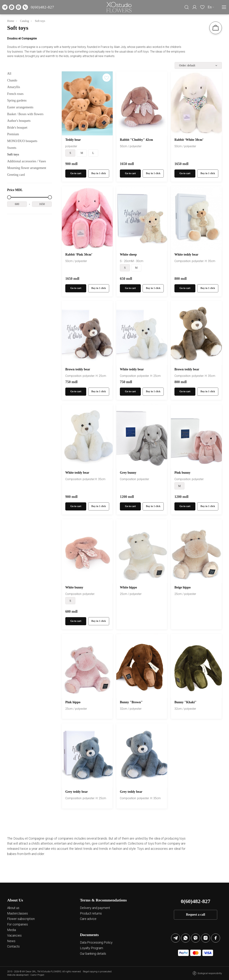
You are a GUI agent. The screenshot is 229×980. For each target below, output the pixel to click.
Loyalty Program (92, 948)
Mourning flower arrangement (27, 168)
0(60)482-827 (42, 7)
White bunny (74, 587)
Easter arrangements (20, 107)
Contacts (13, 946)
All (9, 74)
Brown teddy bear (78, 369)
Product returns (91, 913)
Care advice (88, 919)
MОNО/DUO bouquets (22, 141)
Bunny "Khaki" (186, 702)
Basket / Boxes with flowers (25, 114)
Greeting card (16, 175)
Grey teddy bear (77, 792)
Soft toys (13, 154)
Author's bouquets (19, 121)
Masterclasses (18, 913)
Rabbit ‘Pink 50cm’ (79, 255)
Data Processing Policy (96, 942)
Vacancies (14, 935)
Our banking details (93, 954)
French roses (15, 94)
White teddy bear (186, 255)
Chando (12, 80)
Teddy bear (73, 140)
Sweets (12, 148)
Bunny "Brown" (131, 702)
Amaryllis (14, 87)
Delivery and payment (95, 908)
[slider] (9, 197)
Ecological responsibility (210, 973)
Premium (13, 134)
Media (12, 930)
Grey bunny (128, 473)
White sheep (128, 255)
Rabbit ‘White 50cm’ (189, 140)
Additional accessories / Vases (27, 161)
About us (13, 908)
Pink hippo (73, 702)
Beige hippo (183, 587)
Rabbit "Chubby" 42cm (136, 140)
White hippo (128, 587)
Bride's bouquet (17, 128)
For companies (18, 924)
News (11, 941)
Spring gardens (17, 100)
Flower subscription (21, 919)
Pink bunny (182, 473)
